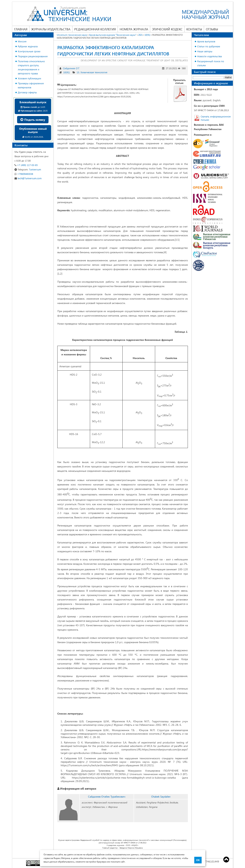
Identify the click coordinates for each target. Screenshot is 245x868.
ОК (198, 860)
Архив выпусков (206, 41)
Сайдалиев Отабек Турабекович (107, 797)
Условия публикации (29, 78)
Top (226, 860)
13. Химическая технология (92, 72)
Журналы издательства (51, 29)
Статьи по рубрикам (209, 46)
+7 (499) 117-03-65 (26, 165)
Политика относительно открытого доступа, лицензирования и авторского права (31, 67)
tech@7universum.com (28, 178)
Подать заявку (33, 120)
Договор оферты (27, 92)
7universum (28, 169)
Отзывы (212, 29)
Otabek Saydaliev (161, 797)
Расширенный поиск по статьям (211, 63)
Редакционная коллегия (95, 29)
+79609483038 (24, 174)
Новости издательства (210, 56)
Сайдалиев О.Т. (71, 68)
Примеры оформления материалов (31, 85)
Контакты (194, 29)
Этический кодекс (167, 29)
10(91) (67, 72)
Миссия (22, 41)
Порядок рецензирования (33, 56)
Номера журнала (134, 29)
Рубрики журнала (28, 46)
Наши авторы (205, 51)
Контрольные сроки (29, 51)
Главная (21, 29)
